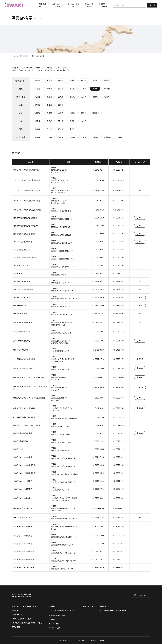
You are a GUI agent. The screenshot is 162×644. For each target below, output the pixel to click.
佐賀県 (49, 137)
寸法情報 (52, 620)
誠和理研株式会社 (20, 305)
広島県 (72, 121)
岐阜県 (107, 97)
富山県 (72, 97)
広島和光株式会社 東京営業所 (24, 408)
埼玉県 (72, 89)
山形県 (95, 81)
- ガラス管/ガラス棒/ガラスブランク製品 (27, 623)
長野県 (49, 97)
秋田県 (84, 81)
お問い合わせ (57, 5)
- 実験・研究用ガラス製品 (21, 619)
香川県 (49, 129)
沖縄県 (119, 137)
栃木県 (49, 89)
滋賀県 (38, 113)
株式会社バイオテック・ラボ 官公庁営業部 (29, 398)
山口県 (84, 121)
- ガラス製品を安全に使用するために (63, 610)
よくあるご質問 (74, 5)
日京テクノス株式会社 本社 (23, 368)
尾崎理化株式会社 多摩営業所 (24, 234)
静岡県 (38, 105)
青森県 (49, 81)
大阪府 (61, 113)
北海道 (38, 81)
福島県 (107, 81)
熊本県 (72, 137)
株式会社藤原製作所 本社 (23, 433)
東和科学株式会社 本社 (22, 341)
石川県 (84, 97)
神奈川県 (107, 89)
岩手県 (61, 81)
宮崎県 (95, 137)
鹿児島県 (107, 137)
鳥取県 (38, 121)
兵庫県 (72, 113)
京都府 (49, 113)
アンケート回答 (55, 628)
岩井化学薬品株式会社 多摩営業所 (26, 226)
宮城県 (72, 81)
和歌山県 (96, 113)
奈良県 (84, 113)
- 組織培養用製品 (18, 615)
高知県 (72, 129)
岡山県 (61, 121)
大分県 (84, 137)
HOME (14, 56)
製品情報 (43, 5)
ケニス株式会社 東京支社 (23, 242)
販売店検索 (89, 5)
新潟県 (38, 97)
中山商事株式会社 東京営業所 (24, 359)
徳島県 (38, 129)
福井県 (95, 97)
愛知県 (49, 105)
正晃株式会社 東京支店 (22, 297)
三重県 (61, 105)
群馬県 (61, 89)
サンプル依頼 (54, 624)
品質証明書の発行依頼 (57, 615)
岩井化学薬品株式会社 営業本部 (25, 218)
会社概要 (103, 5)
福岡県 (38, 137)
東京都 (95, 89)
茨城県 (38, 89)
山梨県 (61, 97)
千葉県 (84, 89)
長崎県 (61, 137)
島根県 (49, 121)
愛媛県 (61, 129)
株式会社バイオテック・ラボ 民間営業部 (29, 377)
